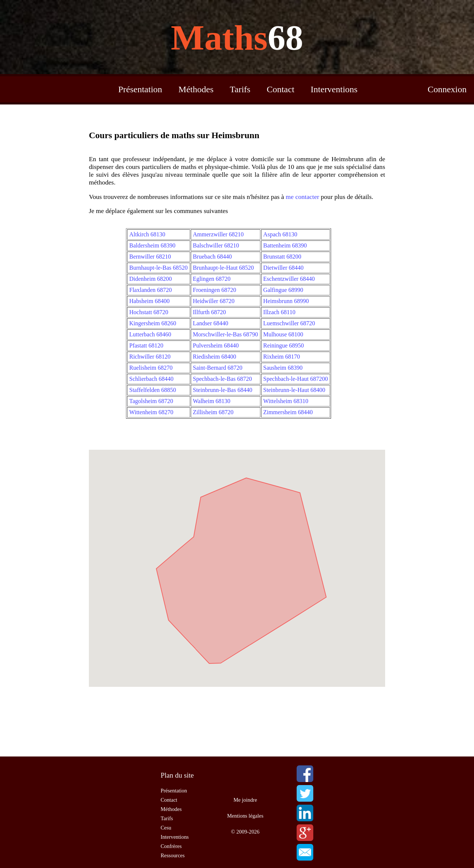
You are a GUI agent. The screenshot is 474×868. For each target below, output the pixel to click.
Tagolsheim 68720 (151, 401)
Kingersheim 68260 (153, 323)
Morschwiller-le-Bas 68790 (226, 334)
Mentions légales (245, 816)
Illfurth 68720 (209, 312)
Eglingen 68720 (212, 279)
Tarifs (240, 89)
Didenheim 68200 (151, 279)
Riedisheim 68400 (215, 357)
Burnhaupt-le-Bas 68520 (158, 268)
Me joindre (246, 800)
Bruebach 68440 (212, 257)
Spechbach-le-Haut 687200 (296, 379)
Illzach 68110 (279, 312)
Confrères (171, 846)
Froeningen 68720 (215, 290)
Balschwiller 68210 (216, 245)
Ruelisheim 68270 (151, 368)
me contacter (303, 197)
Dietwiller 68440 (283, 268)
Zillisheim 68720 (213, 412)
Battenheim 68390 (285, 245)
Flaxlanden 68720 (151, 290)
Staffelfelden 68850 (153, 390)
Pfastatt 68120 (146, 345)
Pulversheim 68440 (216, 345)
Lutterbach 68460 (150, 334)
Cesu (166, 828)
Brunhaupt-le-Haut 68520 (223, 268)
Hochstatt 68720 (149, 312)
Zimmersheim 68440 (288, 412)
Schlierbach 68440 (151, 379)
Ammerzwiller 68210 (218, 234)
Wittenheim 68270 (151, 412)
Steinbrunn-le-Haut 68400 (294, 390)
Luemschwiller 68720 (289, 323)
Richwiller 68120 (150, 357)
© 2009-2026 (245, 832)
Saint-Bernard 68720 (218, 368)
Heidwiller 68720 (214, 301)
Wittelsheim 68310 (286, 401)
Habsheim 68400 (149, 301)
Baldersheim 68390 (152, 245)
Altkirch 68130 (147, 234)
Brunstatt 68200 (282, 257)
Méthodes (196, 89)
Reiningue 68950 (284, 345)
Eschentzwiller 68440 (289, 279)
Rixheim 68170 (282, 357)
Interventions (334, 89)
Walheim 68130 (212, 401)
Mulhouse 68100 (283, 334)
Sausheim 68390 (283, 368)
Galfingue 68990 (283, 290)
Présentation (140, 89)
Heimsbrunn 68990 (286, 301)
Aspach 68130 (280, 234)
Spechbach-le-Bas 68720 (223, 379)
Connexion (447, 89)
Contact (281, 89)
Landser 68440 (211, 323)
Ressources (173, 855)
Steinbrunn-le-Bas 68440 (223, 390)
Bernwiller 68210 (150, 257)
